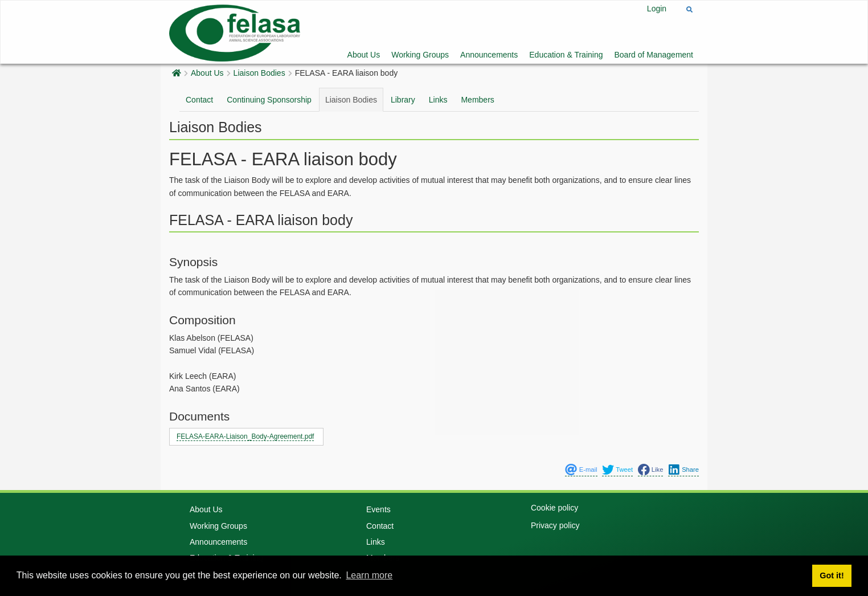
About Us (364, 55)
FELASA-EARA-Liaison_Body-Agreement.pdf (245, 436)
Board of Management (654, 55)
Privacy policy (555, 525)
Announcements (489, 55)
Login (657, 9)
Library (403, 100)
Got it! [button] (832, 575)
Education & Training (566, 55)
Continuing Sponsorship (269, 100)
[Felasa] (235, 32)
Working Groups (420, 55)
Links (438, 100)
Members (477, 100)
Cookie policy (554, 508)
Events (378, 509)
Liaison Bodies (259, 73)
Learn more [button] (369, 575)
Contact (199, 100)
